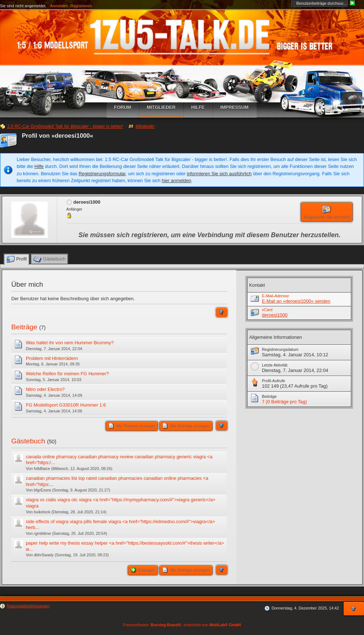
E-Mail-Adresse (276, 296)
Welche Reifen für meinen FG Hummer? (67, 374)
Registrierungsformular (102, 174)
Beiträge (24, 327)
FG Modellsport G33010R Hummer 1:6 (66, 405)
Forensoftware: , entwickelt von (182, 625)
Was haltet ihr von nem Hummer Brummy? (70, 343)
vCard (267, 310)
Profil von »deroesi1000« (58, 136)
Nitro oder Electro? (45, 389)
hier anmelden (176, 181)
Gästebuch (28, 441)
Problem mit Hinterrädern (52, 358)
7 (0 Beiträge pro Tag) (285, 402)
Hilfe (39, 166)
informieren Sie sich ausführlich (219, 174)
